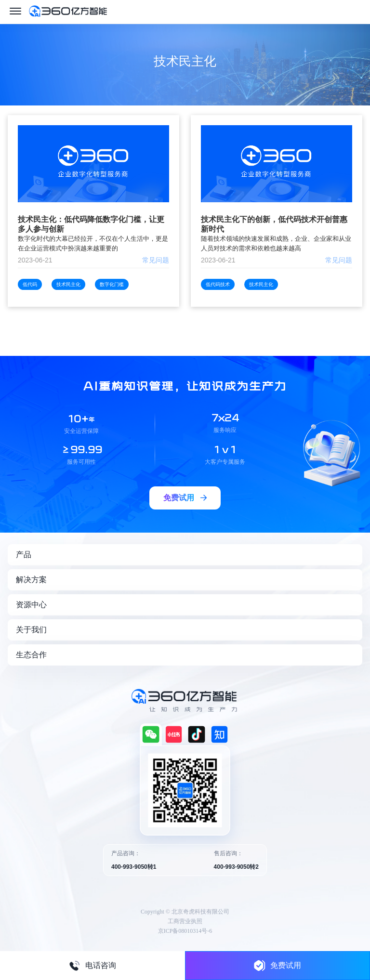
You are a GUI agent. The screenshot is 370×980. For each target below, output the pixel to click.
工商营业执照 (185, 921)
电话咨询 (92, 966)
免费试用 (277, 965)
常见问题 (156, 260)
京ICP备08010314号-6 (185, 931)
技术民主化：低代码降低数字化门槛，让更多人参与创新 (91, 224)
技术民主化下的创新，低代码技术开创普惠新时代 (274, 224)
